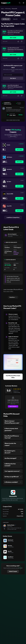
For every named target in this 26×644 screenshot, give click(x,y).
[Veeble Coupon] (4, 145)
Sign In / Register (13, 406)
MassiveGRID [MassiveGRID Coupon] (10, 194)
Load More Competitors (13, 217)
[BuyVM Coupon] (13, 552)
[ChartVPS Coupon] (4, 206)
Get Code (19, 149)
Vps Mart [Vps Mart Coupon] (9, 182)
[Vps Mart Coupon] (4, 182)
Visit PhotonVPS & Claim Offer (13, 377)
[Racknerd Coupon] (13, 541)
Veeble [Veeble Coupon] (8, 145)
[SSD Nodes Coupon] (4, 157)
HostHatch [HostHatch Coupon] (9, 169)
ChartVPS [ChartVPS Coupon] (9, 206)
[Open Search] (20, 3)
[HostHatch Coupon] (4, 169)
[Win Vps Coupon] (13, 546)
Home (2, 9)
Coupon (6, 3)
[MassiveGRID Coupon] (4, 194)
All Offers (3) (6, 19)
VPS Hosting (8, 9)
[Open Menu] (24, 3)
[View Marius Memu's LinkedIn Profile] (5, 529)
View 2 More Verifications (13, 120)
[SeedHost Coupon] (13, 557)
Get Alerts (13, 78)
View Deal (13, 115)
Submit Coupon (13, 571)
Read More (13, 297)
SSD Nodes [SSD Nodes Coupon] (9, 157)
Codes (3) (15, 19)
